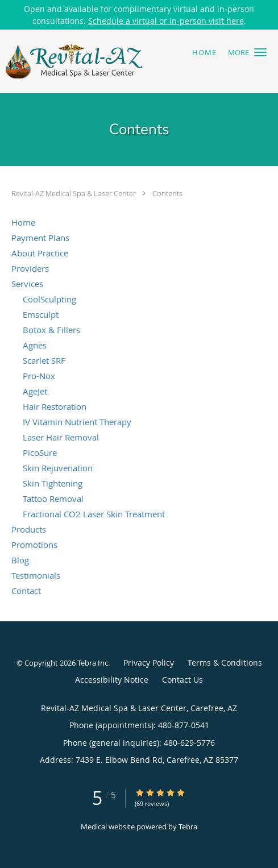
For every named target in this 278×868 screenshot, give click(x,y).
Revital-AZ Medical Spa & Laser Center (74, 193)
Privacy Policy (149, 663)
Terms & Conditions (225, 663)
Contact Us (182, 680)
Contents (167, 193)
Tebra (188, 827)
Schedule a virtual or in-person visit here (166, 21)
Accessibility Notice (112, 680)
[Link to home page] (99, 61)
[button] (260, 52)
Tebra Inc (93, 663)
